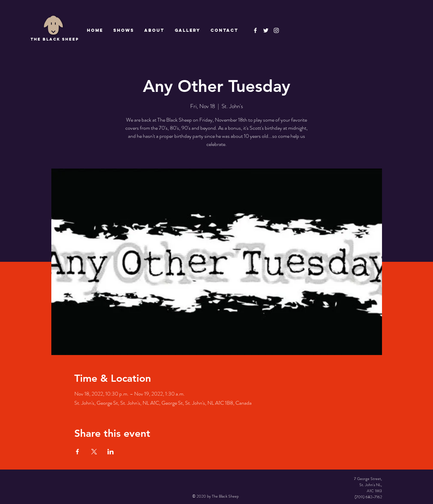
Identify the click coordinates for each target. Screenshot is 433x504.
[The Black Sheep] (266, 30)
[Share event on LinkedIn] (111, 452)
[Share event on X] (94, 452)
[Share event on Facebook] (78, 452)
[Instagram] (276, 30)
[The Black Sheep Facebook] (255, 30)
